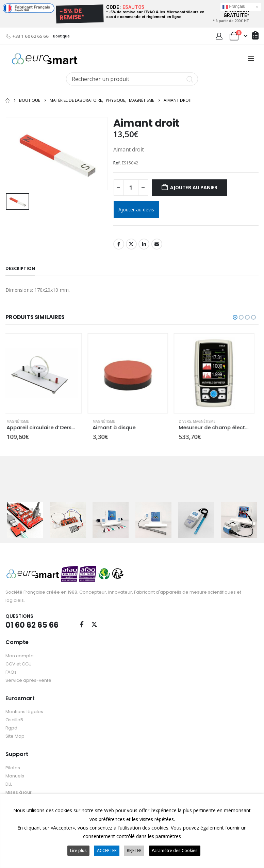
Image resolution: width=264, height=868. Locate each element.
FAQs (11, 671)
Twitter (131, 244)
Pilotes (13, 767)
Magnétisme (22, 421)
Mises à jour (19, 792)
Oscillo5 (14, 719)
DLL (9, 783)
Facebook (119, 244)
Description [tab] (20, 268)
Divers (189, 421)
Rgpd (11, 728)
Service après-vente (28, 680)
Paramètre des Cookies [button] (175, 850)
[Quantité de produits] (131, 188)
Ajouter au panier (194, 187)
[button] (251, 59)
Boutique (61, 36)
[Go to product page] (46, 373)
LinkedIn (144, 244)
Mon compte (20, 655)
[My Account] (219, 36)
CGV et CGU (19, 663)
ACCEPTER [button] (107, 850)
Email (157, 244)
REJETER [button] (134, 850)
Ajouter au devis (136, 210)
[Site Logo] (45, 59)
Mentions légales (24, 711)
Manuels (15, 775)
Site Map (15, 736)
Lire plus (78, 850)
